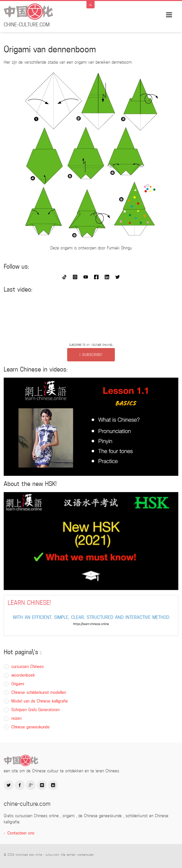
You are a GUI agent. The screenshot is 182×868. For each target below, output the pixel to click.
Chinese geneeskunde (30, 727)
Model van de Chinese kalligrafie (40, 701)
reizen (16, 718)
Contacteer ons (21, 833)
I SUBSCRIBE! (91, 355)
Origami (18, 684)
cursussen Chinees (28, 667)
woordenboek (23, 675)
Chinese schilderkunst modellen (39, 693)
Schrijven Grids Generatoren (35, 710)
